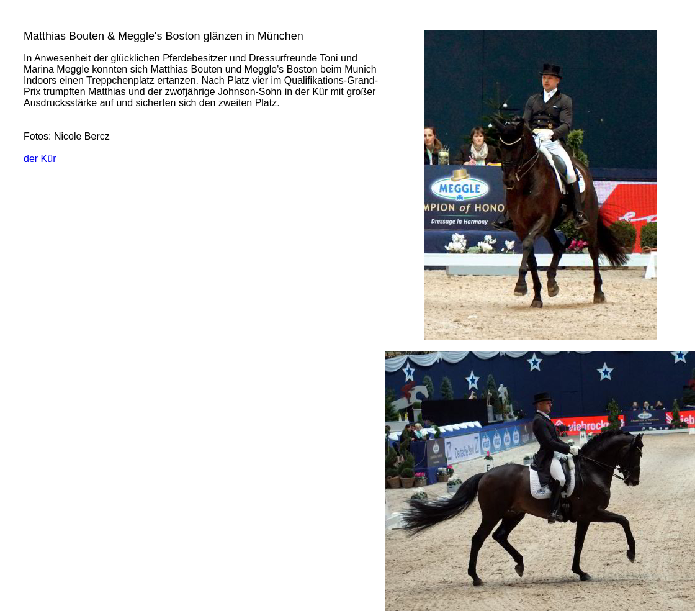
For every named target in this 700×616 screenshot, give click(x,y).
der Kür (40, 159)
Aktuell (25, 14)
